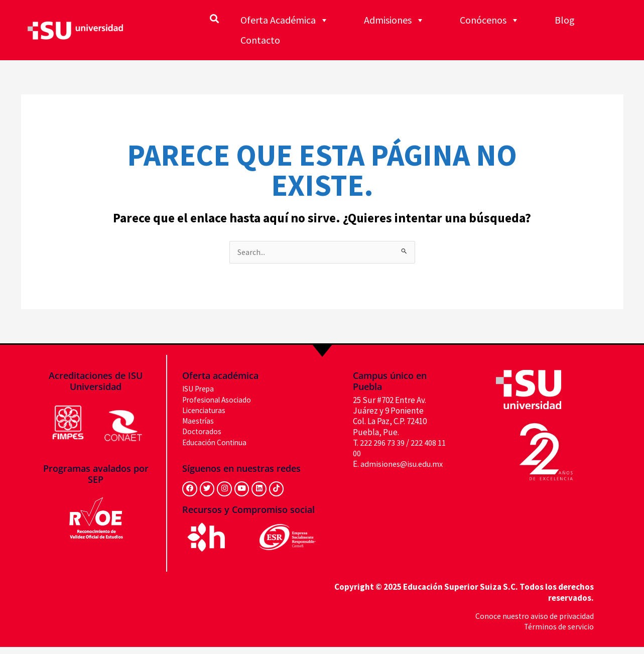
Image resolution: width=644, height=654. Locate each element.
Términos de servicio (557, 633)
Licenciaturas (206, 411)
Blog (565, 20)
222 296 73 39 (382, 444)
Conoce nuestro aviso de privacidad (530, 623)
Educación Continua (218, 443)
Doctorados (203, 432)
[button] (215, 18)
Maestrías (200, 422)
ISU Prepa (201, 389)
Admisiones (394, 20)
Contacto (260, 40)
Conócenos (490, 20)
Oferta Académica (285, 20)
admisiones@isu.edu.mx (404, 465)
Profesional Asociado (220, 400)
